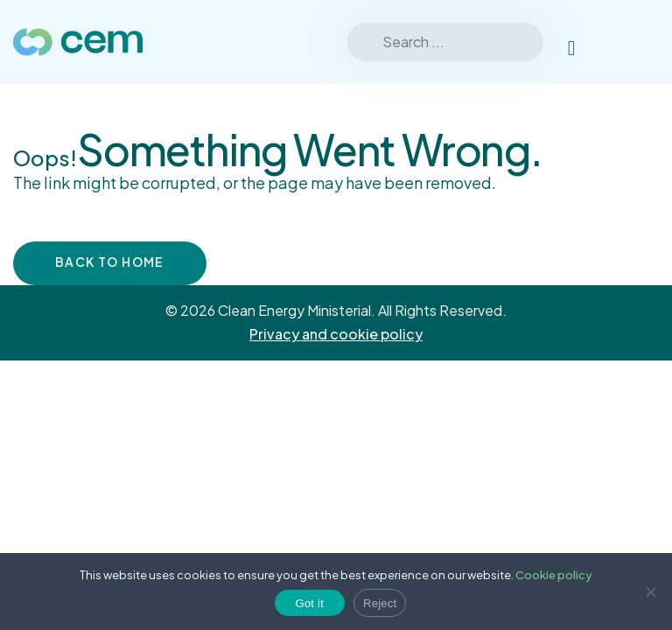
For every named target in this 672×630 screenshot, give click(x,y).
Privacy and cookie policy (336, 334)
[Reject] (650, 591)
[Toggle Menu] (636, 42)
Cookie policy (554, 575)
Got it (310, 603)
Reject (380, 603)
